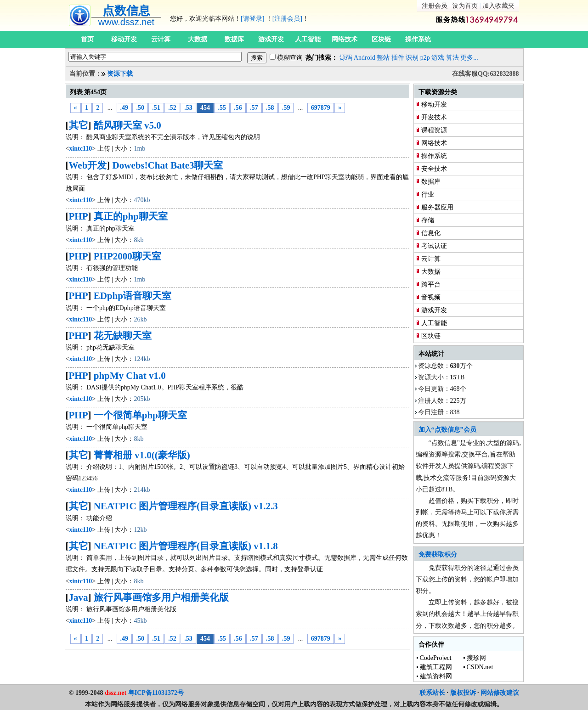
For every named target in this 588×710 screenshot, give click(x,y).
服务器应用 (437, 207)
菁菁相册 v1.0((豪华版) (142, 455)
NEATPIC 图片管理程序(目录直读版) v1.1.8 (186, 546)
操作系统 (418, 39)
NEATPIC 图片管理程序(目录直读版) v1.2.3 (186, 506)
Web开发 (88, 165)
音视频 (431, 297)
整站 (383, 58)
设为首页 (465, 6)
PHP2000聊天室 (127, 256)
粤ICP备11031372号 (156, 693)
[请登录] (252, 19)
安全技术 (434, 169)
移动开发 (124, 39)
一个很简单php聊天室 (140, 415)
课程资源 (434, 130)
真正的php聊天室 (131, 216)
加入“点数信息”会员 (447, 430)
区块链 (381, 39)
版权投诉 (463, 693)
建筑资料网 (436, 676)
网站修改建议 (500, 693)
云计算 (161, 39)
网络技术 (345, 39)
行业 (428, 194)
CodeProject (436, 658)
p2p (425, 58)
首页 (87, 39)
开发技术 (434, 117)
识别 (412, 58)
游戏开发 (271, 39)
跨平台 (431, 285)
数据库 (234, 39)
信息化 (431, 233)
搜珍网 (476, 658)
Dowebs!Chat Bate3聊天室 (168, 165)
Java (79, 597)
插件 (398, 58)
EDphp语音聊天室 (133, 296)
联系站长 (432, 693)
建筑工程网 (436, 667)
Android (365, 58)
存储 (428, 220)
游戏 (438, 58)
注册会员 (435, 6)
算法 (452, 58)
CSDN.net (480, 667)
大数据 (198, 39)
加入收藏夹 (498, 6)
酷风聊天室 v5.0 (127, 125)
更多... (469, 58)
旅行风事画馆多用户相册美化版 (161, 597)
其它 (79, 125)
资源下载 (120, 74)
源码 (346, 58)
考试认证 (434, 246)
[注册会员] (287, 19)
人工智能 (308, 39)
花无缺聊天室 (123, 336)
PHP (79, 216)
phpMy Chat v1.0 (130, 376)
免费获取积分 (438, 555)
